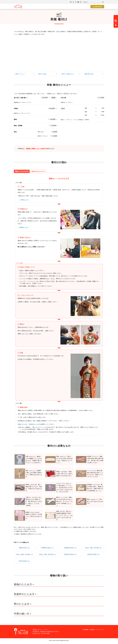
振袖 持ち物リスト (24, 549)
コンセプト (29, 7)
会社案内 (92, 631)
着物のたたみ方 (23, 425)
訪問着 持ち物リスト (47, 549)
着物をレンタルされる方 (22, 173)
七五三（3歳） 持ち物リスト (94, 549)
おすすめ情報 (46, 7)
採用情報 (72, 7)
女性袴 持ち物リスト (94, 555)
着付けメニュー (20, 74)
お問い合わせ (98, 7)
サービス (37, 7)
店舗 (54, 7)
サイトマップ (100, 631)
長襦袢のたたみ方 (34, 425)
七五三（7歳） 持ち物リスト (47, 555)
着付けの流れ (43, 74)
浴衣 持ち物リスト (24, 562)
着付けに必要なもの (68, 74)
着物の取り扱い (89, 74)
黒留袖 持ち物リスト (71, 549)
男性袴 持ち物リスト (71, 555)
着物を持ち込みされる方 (38, 173)
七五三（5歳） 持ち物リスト (24, 555)
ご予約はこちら (24, 201)
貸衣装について (24, 228)
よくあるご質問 (62, 7)
